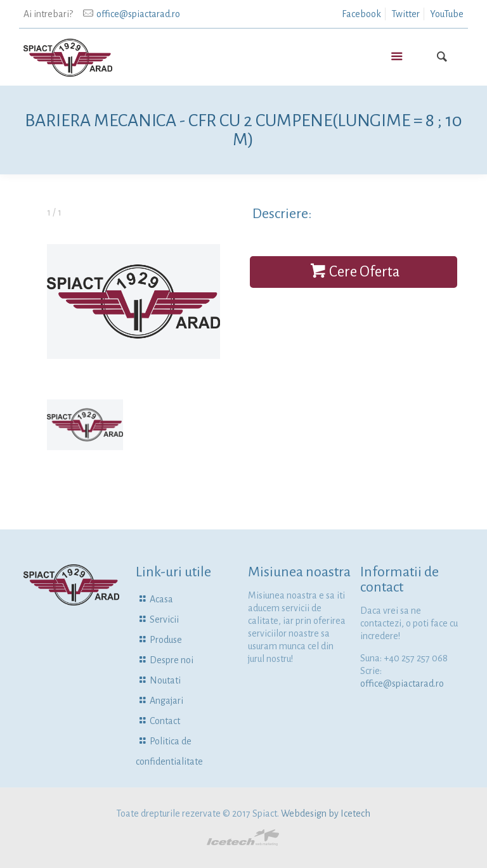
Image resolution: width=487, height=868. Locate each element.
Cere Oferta (353, 272)
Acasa (161, 599)
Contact (165, 721)
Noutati (165, 680)
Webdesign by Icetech (326, 813)
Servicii (164, 619)
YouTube (447, 14)
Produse (166, 640)
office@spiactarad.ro (138, 14)
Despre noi (172, 660)
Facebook (361, 14)
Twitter (406, 14)
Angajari (166, 701)
